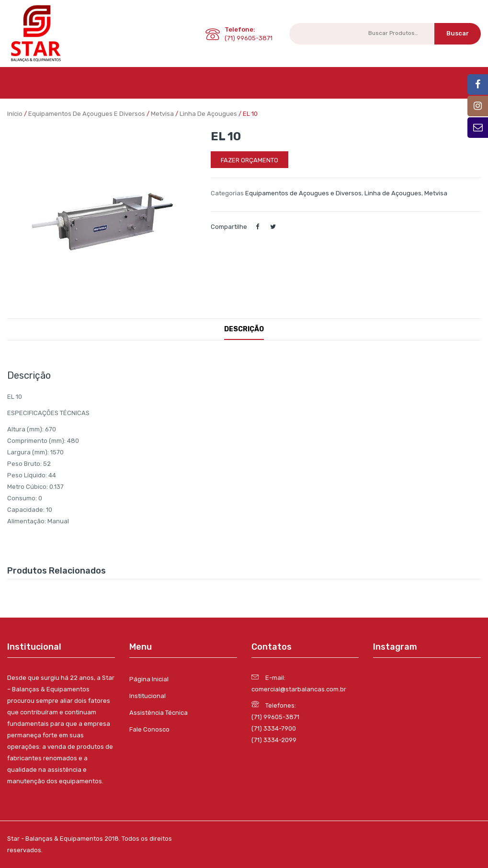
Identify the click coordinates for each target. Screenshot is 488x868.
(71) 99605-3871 (275, 717)
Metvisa (162, 114)
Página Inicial (149, 679)
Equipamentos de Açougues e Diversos (87, 114)
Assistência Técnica (159, 713)
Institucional (148, 696)
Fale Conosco (149, 729)
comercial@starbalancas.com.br (299, 689)
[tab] (244, 329)
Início (15, 114)
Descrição (244, 329)
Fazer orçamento (250, 160)
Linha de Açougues (208, 114)
